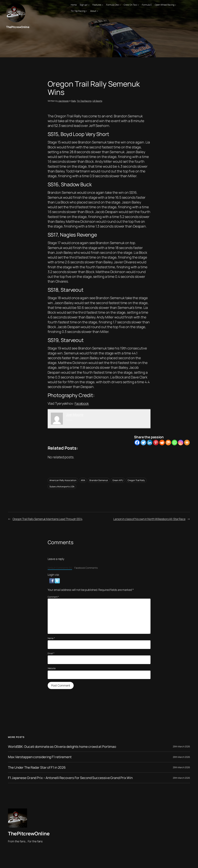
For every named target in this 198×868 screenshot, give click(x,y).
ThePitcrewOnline (18, 27)
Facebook (82, 403)
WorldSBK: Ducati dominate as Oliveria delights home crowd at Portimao (64, 746)
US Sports (97, 101)
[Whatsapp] (174, 443)
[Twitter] (143, 443)
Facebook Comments (86, 568)
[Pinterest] (156, 443)
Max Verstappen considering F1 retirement (41, 757)
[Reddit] (162, 443)
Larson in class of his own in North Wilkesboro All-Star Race (148, 519)
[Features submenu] (103, 5)
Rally (74, 101)
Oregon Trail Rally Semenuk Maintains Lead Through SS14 (49, 519)
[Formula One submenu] (120, 5)
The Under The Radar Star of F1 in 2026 (38, 767)
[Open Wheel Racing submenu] (175, 5)
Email (51, 653)
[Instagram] (181, 443)
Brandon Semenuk (99, 480)
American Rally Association (63, 480)
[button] (52, 580)
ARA (83, 480)
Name (51, 638)
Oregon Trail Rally (136, 480)
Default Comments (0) (60, 568)
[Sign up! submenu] (89, 5)
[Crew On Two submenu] (138, 5)
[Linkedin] (150, 443)
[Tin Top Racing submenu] (86, 11)
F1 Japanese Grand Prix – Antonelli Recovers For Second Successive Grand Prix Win (73, 778)
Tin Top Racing (84, 101)
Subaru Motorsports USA (62, 486)
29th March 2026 (181, 746)
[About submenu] (97, 11)
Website (52, 668)
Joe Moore (63, 101)
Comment (53, 597)
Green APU (118, 480)
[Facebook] (137, 443)
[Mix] (168, 443)
